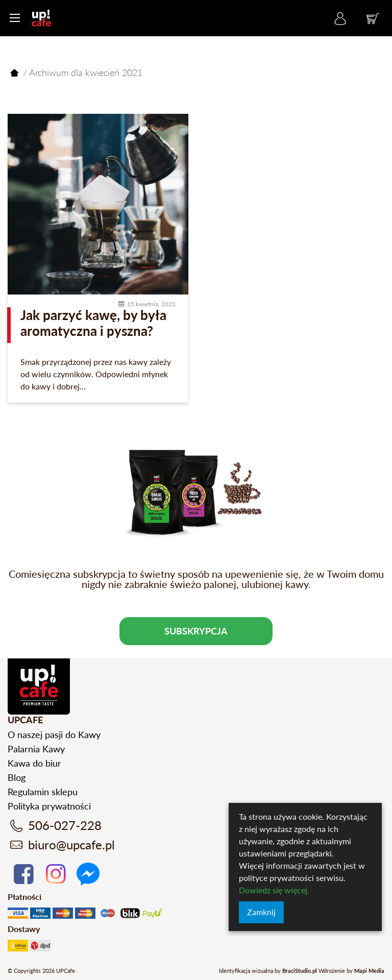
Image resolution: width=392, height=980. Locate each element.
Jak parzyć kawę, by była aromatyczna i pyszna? (93, 323)
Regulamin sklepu (43, 792)
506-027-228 (65, 825)
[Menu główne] (15, 18)
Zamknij (261, 912)
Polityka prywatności (49, 806)
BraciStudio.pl (300, 971)
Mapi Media (369, 971)
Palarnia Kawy (36, 749)
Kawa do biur (34, 763)
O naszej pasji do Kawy (54, 734)
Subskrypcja (196, 631)
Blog (17, 777)
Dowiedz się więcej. (274, 890)
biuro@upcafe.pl (71, 844)
